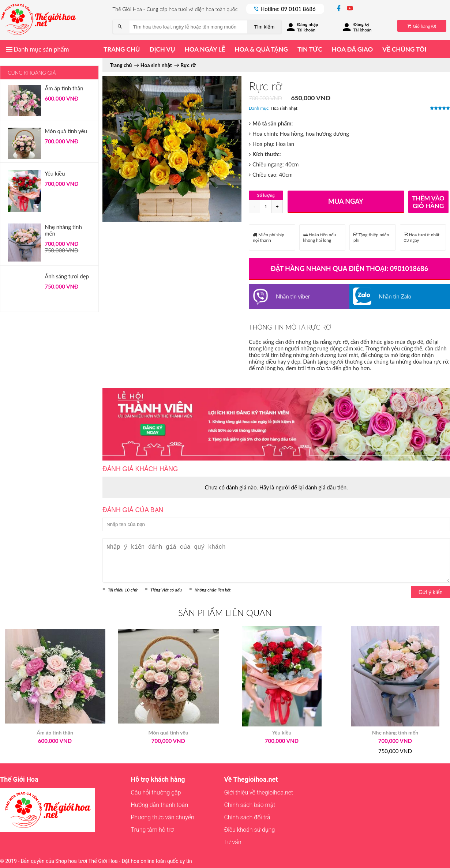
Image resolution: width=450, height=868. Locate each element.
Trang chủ (122, 49)
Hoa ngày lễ (205, 49)
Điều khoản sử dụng (249, 830)
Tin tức (310, 49)
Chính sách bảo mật (250, 805)
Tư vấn (232, 842)
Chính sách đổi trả (247, 817)
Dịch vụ (162, 49)
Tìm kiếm (264, 27)
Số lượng (266, 195)
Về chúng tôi (404, 49)
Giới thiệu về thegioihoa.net (258, 792)
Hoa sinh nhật (284, 108)
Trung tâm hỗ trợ (153, 830)
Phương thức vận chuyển (163, 817)
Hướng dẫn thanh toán (160, 805)
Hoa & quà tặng (261, 49)
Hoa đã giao (352, 49)
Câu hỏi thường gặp (156, 792)
